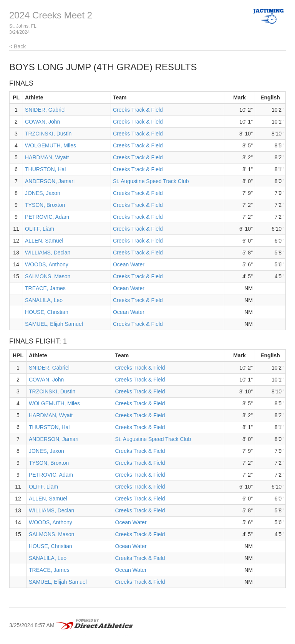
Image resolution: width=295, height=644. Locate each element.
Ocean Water (129, 264)
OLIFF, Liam (40, 229)
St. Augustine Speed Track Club (151, 181)
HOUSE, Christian (47, 312)
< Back (17, 46)
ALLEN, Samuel (44, 241)
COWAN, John (42, 122)
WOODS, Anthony (47, 264)
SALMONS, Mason (48, 276)
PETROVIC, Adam (47, 217)
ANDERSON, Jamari (50, 181)
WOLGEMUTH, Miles (51, 145)
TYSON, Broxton (45, 205)
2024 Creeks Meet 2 (51, 15)
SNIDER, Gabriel (45, 110)
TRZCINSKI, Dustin (48, 134)
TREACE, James (45, 288)
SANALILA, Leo (44, 300)
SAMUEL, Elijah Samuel (54, 324)
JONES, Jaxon (43, 193)
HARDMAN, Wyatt (47, 157)
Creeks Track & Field (138, 110)
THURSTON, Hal (45, 169)
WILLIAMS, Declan (48, 253)
